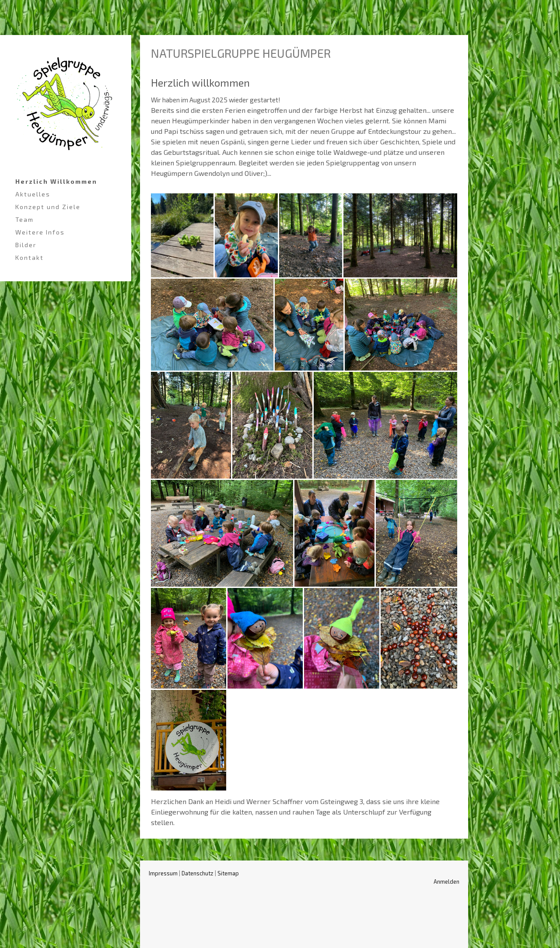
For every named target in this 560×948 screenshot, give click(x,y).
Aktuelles (33, 194)
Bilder (26, 245)
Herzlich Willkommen (56, 181)
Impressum (163, 873)
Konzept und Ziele (48, 207)
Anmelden (446, 882)
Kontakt (30, 257)
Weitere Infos (40, 232)
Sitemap (228, 873)
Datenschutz (198, 873)
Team (24, 219)
